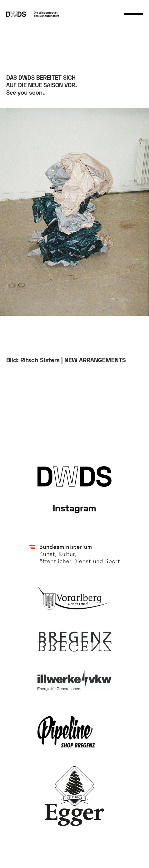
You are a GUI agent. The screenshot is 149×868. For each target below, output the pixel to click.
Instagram (74, 509)
